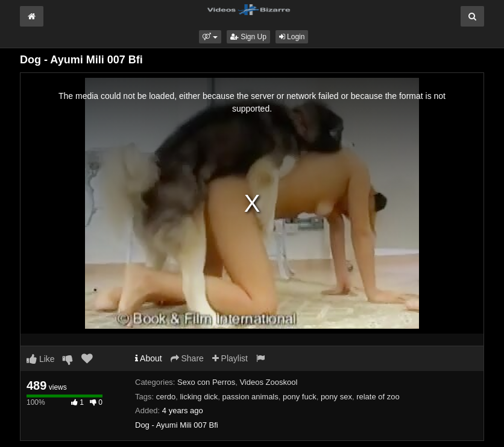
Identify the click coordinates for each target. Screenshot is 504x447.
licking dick (199, 397)
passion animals (250, 397)
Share (187, 358)
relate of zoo (378, 397)
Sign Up (248, 37)
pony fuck (300, 397)
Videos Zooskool (268, 382)
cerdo (166, 397)
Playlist (230, 358)
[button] (210, 37)
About (149, 358)
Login (292, 37)
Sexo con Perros (206, 382)
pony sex (336, 397)
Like (41, 359)
